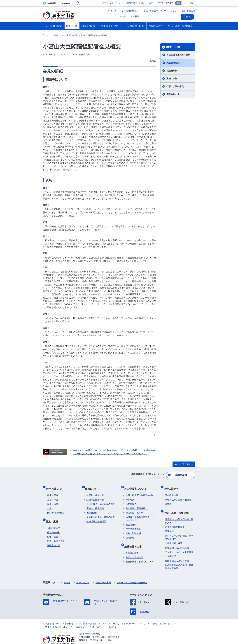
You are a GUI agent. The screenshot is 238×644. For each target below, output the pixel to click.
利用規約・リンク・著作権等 (59, 616)
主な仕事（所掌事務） (137, 504)
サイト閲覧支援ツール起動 (133, 3)
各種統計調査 (132, 546)
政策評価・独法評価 (96, 517)
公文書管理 (170, 549)
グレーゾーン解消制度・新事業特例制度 (179, 530)
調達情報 (169, 524)
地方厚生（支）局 (134, 509)
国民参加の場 (189, 11)
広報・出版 (172, 79)
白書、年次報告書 (134, 550)
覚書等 (168, 500)
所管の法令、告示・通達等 (178, 495)
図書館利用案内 (103, 575)
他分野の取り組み (56, 509)
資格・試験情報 (133, 529)
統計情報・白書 (134, 541)
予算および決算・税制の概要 (101, 513)
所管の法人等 (83, 575)
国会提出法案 (172, 491)
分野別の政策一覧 (95, 491)
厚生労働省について (137, 486)
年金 (49, 504)
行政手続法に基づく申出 (177, 554)
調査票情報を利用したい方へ (140, 555)
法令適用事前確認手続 (176, 520)
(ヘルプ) (150, 3)
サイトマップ (170, 11)
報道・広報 (173, 47)
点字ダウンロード (110, 3)
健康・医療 (53, 491)
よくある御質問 (151, 11)
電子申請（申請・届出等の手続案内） (179, 514)
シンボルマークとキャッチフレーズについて (124, 616)
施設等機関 (131, 520)
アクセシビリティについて (164, 616)
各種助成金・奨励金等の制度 (101, 500)
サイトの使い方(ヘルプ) (57, 620)
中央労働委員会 (133, 525)
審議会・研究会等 (95, 504)
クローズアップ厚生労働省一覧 (132, 575)
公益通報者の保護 (174, 536)
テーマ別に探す (56, 486)
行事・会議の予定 (175, 86)
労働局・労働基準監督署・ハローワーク (140, 515)
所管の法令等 (173, 486)
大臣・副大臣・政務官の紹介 (140, 491)
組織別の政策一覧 (95, 495)
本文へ (114, 11)
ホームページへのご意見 (104, 620)
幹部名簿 (130, 495)
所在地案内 (131, 500)
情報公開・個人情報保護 (177, 540)
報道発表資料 (173, 71)
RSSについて (80, 620)
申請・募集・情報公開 (177, 507)
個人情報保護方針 (88, 616)
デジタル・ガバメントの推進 (179, 545)
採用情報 (130, 534)
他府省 (67, 575)
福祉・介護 (53, 495)
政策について (94, 486)
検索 (190, 16)
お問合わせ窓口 (130, 11)
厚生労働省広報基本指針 (178, 55)
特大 (192, 3)
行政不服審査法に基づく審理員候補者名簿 (179, 560)
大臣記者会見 (173, 63)
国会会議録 (92, 509)
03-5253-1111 (97, 633)
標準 (178, 3)
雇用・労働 (53, 500)
